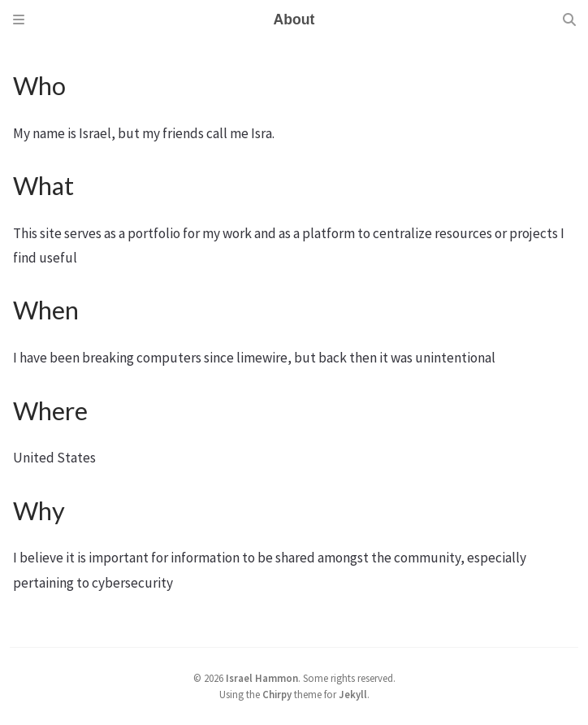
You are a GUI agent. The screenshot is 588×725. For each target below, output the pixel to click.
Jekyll (353, 694)
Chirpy (277, 694)
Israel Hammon (262, 678)
